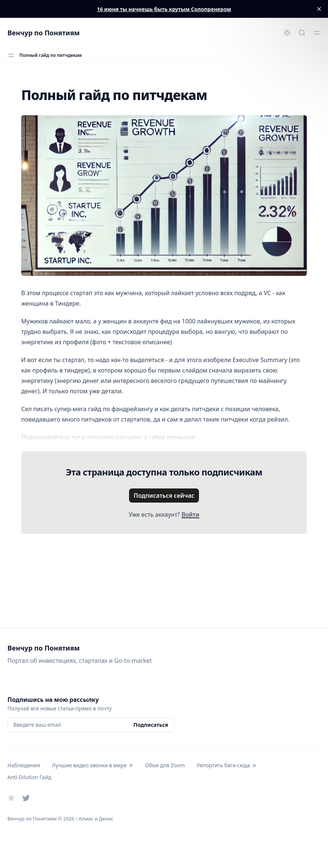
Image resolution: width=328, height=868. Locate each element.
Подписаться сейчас (164, 496)
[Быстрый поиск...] (302, 33)
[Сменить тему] (287, 33)
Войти (190, 514)
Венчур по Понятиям (44, 33)
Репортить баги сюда (227, 765)
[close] (319, 9)
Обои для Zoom (165, 765)
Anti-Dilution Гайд (29, 777)
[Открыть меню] (317, 33)
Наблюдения (24, 765)
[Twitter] (26, 798)
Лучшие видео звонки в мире (92, 765)
